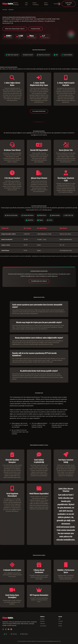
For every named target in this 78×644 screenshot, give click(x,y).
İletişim (60, 624)
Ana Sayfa (5, 10)
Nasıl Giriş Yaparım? (12, 55)
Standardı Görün (35, 29)
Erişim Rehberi (46, 4)
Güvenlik (61, 621)
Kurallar (60, 626)
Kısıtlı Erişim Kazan (69, 4)
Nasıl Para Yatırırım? (43, 55)
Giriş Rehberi (43, 626)
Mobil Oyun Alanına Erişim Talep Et (15, 29)
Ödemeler (43, 624)
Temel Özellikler (67, 55)
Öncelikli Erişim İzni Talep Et (39, 281)
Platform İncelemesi (16, 4)
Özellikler (42, 619)
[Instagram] (6, 629)
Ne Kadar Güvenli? (28, 55)
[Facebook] (9, 629)
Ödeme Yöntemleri (36, 4)
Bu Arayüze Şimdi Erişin (39, 111)
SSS (56, 55)
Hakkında (42, 621)
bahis (8, 4)
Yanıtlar (56, 4)
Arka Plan (26, 4)
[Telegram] (11, 629)
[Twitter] (3, 629)
